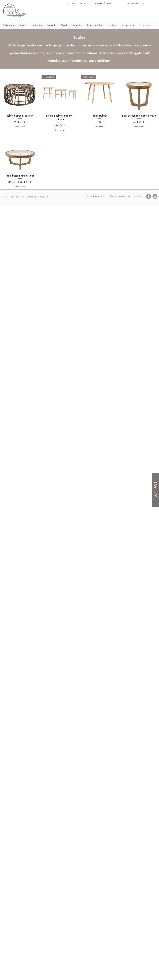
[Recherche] (148, 26)
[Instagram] (155, 196)
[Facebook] (148, 196)
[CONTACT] (155, 490)
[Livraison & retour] (103, 4)
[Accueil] (72, 4)
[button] (145, 3)
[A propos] (85, 4)
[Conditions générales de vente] (125, 196)
